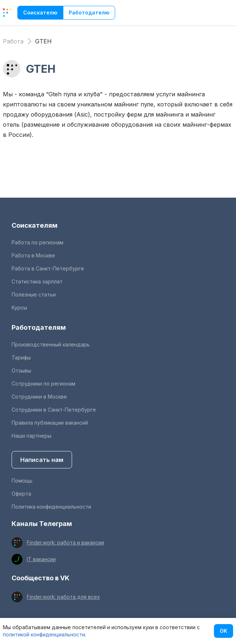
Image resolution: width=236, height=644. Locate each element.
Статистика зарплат (37, 281)
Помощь (22, 481)
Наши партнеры (31, 436)
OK (224, 631)
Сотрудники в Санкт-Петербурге (54, 410)
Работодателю (89, 12)
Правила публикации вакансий (50, 423)
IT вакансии (41, 559)
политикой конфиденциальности (44, 634)
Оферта (21, 494)
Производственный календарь (51, 344)
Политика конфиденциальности (51, 507)
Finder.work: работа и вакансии (66, 542)
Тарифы (21, 357)
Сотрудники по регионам (43, 384)
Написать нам (42, 460)
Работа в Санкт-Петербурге (48, 268)
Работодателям (39, 327)
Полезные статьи (34, 294)
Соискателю (40, 12)
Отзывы (21, 371)
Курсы (19, 308)
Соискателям (35, 225)
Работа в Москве (33, 255)
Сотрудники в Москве (39, 397)
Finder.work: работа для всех (63, 597)
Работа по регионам (37, 242)
